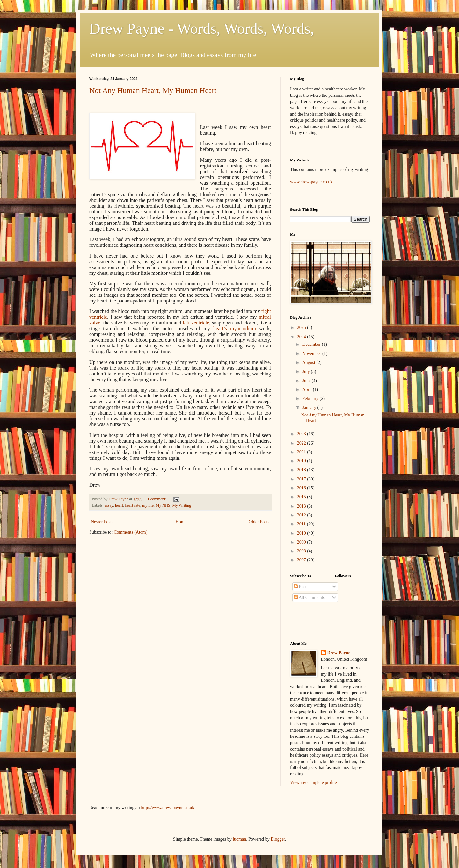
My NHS (163, 505)
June (307, 381)
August (309, 363)
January (310, 407)
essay (109, 505)
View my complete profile (313, 783)
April (307, 390)
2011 (302, 524)
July (306, 371)
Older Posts (259, 522)
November (312, 354)
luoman (239, 839)
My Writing (182, 505)
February (311, 398)
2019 (302, 461)
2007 (302, 560)
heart (119, 505)
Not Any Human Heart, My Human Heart (153, 90)
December (312, 344)
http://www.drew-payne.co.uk (168, 808)
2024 (302, 337)
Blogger (278, 839)
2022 (302, 443)
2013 (302, 506)
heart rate (132, 505)
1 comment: (157, 499)
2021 (302, 452)
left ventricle (196, 323)
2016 (302, 488)
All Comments (309, 598)
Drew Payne (339, 653)
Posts (301, 587)
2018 (302, 470)
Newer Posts (102, 522)
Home (181, 522)
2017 (302, 479)
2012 (302, 515)
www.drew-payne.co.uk (311, 182)
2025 (302, 327)
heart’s (235, 328)
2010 (302, 533)
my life (148, 505)
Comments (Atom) (131, 532)
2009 (302, 542)
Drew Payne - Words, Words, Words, (202, 28)
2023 (302, 434)
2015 (302, 497)
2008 (302, 551)
